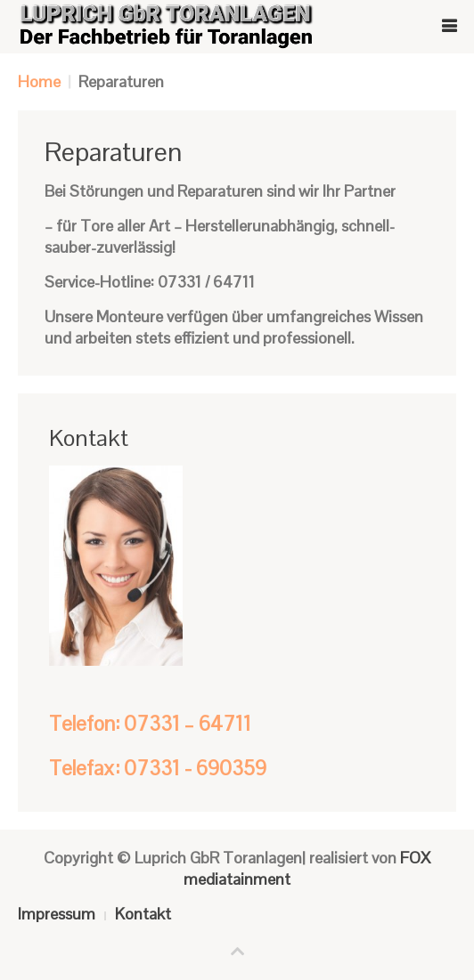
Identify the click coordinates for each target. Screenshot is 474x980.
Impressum (57, 914)
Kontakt (143, 914)
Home (39, 81)
